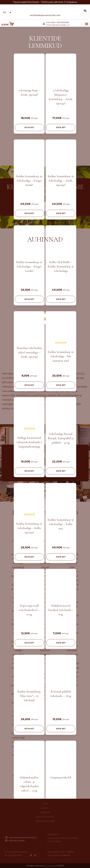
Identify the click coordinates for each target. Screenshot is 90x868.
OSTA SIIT (29, 127)
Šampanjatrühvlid (61, 777)
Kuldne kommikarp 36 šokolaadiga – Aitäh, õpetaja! (61, 181)
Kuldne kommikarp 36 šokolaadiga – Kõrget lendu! (29, 181)
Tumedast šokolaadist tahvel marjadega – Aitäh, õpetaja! (29, 352)
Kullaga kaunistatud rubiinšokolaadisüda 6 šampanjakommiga (29, 442)
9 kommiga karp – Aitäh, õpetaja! (29, 93)
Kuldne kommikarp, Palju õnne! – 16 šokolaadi (29, 696)
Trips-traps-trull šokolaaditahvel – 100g (29, 610)
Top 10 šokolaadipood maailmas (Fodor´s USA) (45, 15)
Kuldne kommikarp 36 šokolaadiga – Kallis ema (61, 524)
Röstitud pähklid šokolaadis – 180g (61, 694)
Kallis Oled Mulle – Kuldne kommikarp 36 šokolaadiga (61, 267)
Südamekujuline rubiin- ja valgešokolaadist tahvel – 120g (29, 784)
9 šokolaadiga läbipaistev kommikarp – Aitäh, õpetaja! (61, 97)
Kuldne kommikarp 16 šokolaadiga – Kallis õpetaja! (29, 528)
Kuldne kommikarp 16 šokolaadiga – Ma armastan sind (61, 356)
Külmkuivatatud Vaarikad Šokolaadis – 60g (61, 610)
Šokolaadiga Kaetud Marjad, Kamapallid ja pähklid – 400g (61, 438)
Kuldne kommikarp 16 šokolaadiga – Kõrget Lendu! (29, 267)
